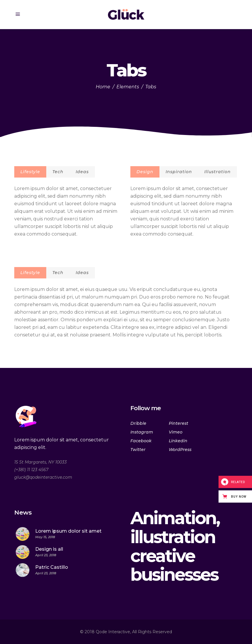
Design (145, 172)
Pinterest (179, 423)
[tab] (30, 172)
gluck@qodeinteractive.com (43, 477)
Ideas (82, 172)
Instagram (142, 432)
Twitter (138, 450)
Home (103, 87)
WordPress (180, 450)
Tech (58, 172)
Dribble (138, 423)
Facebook (141, 441)
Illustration (218, 172)
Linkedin (178, 441)
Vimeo (176, 432)
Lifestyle (30, 172)
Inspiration (179, 172)
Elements (128, 87)
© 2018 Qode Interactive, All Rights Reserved (126, 632)
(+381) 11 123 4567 (31, 470)
